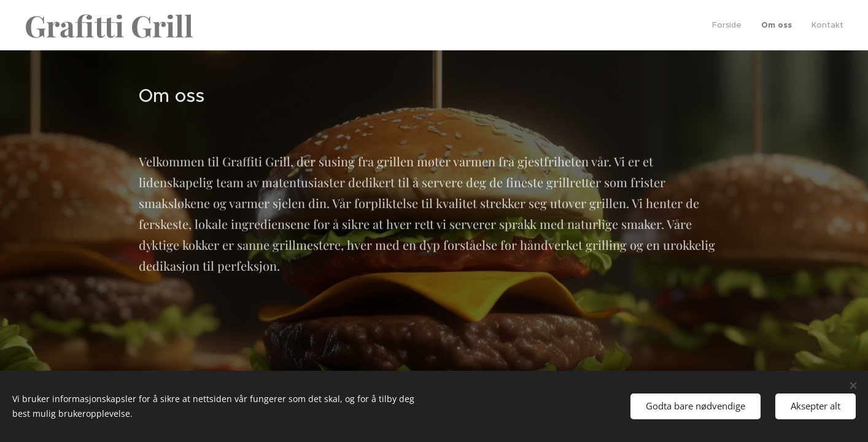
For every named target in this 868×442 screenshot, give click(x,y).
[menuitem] (730, 25)
